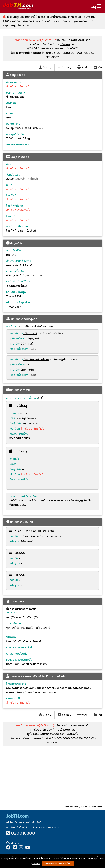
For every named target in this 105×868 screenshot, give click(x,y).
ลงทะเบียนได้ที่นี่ (69, 48)
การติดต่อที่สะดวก (17, 226)
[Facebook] (8, 848)
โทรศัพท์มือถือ (15, 206)
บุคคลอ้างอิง (14, 698)
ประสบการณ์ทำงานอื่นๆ (23, 496)
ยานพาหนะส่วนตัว (17, 653)
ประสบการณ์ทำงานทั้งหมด (22, 398)
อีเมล (9, 185)
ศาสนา (10, 113)
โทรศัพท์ (11, 195)
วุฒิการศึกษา (17, 338)
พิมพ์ (82, 67)
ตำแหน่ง (14, 413)
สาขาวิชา (15, 343)
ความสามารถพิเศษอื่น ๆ (20, 660)
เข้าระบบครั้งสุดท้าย (18, 302)
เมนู (93, 7)
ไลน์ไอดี (11, 216)
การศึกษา (12, 326)
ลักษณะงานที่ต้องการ (19, 261)
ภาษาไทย (12, 613)
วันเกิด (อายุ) (14, 124)
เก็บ (98, 67)
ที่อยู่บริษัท (16, 423)
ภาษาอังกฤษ (14, 623)
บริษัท (13, 418)
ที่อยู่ (9, 164)
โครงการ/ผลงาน (16, 684)
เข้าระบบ (65, 44)
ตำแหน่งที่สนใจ (15, 271)
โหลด (45, 67)
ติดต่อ (64, 67)
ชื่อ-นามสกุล (14, 82)
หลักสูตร (15, 541)
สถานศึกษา (16, 333)
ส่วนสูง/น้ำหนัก (15, 134)
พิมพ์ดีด (11, 637)
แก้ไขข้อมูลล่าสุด (16, 292)
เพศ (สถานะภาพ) (16, 92)
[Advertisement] (52, 776)
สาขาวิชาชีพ (13, 250)
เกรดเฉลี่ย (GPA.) (20, 349)
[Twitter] (15, 848)
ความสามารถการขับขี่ (19, 647)
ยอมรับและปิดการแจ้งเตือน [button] (58, 863)
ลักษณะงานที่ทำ (19, 434)
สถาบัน (14, 536)
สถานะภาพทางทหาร (18, 144)
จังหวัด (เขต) (14, 175)
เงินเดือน (15, 429)
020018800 (23, 833)
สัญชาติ (11, 103)
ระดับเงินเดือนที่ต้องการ (20, 281)
